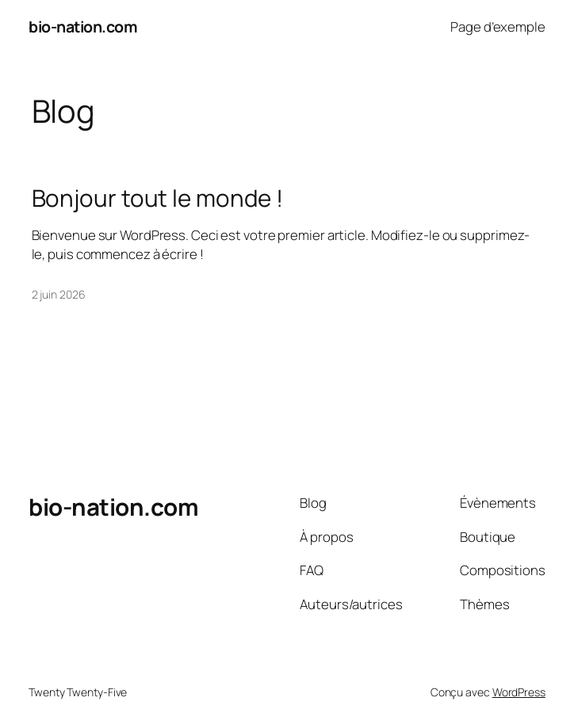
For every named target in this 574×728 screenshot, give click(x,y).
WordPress (519, 692)
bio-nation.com (83, 27)
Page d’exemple (498, 27)
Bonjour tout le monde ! (158, 198)
